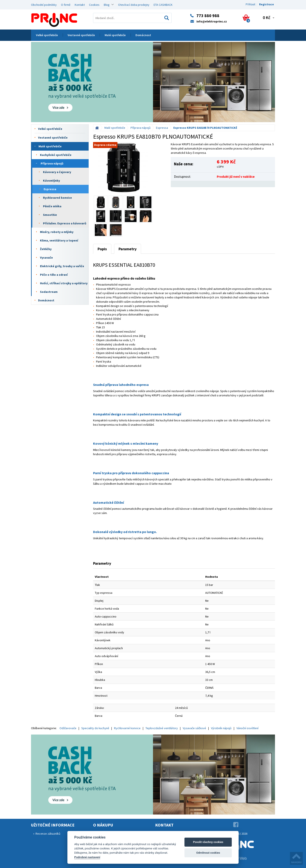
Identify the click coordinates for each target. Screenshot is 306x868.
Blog (107, 5)
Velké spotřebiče (47, 35)
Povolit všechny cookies (208, 842)
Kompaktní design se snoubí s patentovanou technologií (137, 414)
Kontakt (80, 5)
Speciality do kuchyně (95, 728)
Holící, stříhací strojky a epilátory (64, 283)
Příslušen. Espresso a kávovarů (65, 223)
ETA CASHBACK (163, 5)
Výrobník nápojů (221, 728)
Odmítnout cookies (208, 853)
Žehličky (46, 249)
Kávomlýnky (51, 181)
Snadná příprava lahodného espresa (121, 385)
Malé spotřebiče (115, 35)
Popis (102, 249)
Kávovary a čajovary (57, 172)
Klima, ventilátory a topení (59, 240)
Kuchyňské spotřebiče (56, 155)
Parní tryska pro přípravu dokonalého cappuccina (131, 473)
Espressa (50, 189)
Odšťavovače (68, 728)
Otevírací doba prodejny (134, 5)
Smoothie (50, 215)
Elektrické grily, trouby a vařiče (62, 266)
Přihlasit (250, 4)
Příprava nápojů (52, 163)
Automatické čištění (108, 502)
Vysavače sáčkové (194, 728)
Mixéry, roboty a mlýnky (57, 232)
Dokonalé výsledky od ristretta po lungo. (125, 532)
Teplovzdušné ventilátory (162, 728)
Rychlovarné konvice (57, 198)
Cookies (94, 5)
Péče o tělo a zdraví (54, 275)
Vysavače (46, 258)
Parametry (128, 249)
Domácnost (143, 35)
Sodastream (49, 292)
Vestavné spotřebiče (81, 35)
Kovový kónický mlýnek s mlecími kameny (126, 443)
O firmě (66, 5)
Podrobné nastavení (87, 857)
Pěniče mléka (52, 206)
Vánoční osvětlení (247, 728)
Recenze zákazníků (48, 834)
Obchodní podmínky (44, 5)
